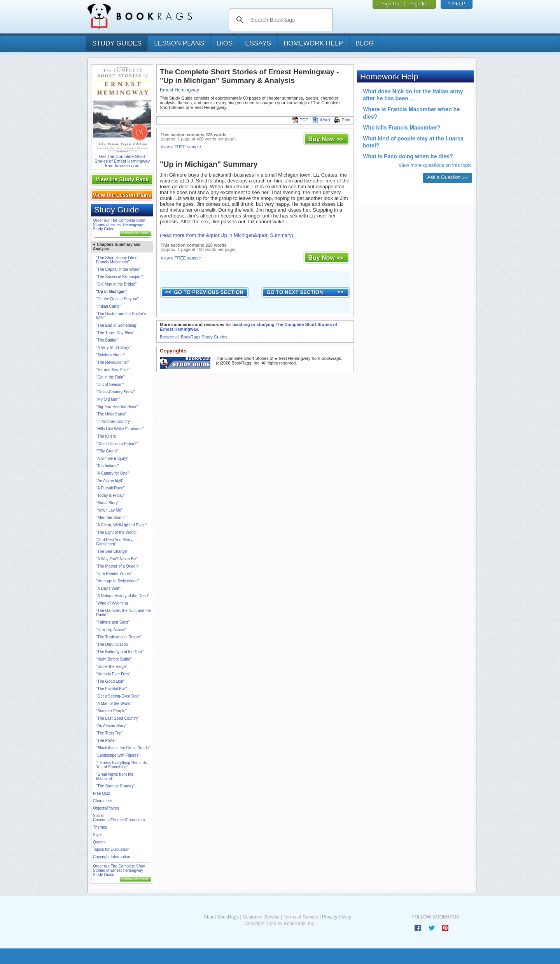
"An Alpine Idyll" (110, 481)
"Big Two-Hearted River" (117, 407)
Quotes (99, 842)
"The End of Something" (117, 325)
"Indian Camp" (108, 306)
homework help (313, 43)
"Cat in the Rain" (110, 377)
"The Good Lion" (110, 681)
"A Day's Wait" (108, 588)
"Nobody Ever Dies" (113, 674)
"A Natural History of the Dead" (123, 596)
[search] (289, 20)
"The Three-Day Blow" (115, 333)
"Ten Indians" (107, 466)
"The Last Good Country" (118, 718)
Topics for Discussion (111, 849)
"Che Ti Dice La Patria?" (117, 444)
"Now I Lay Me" (109, 510)
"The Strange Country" (115, 786)
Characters (102, 801)
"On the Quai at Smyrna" (117, 299)
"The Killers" (107, 436)
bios (225, 43)
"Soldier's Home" (111, 355)
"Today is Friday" (110, 495)
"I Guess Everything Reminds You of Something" (121, 765)
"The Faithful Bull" (111, 689)
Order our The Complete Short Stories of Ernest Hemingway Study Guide (119, 225)
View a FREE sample (181, 147)
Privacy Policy (337, 917)
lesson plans (179, 43)
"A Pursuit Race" (110, 488)
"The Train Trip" (109, 733)
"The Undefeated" (111, 414)
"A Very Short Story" (113, 348)
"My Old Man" (108, 399)
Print (342, 120)
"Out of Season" (110, 385)
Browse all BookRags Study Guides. (194, 337)
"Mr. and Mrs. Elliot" (113, 370)
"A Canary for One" (112, 473)
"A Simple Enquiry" (112, 458)
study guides (117, 43)
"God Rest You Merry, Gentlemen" (115, 542)
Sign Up (390, 4)
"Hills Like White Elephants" (120, 429)
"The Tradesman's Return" (119, 637)
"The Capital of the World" (118, 269)
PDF (300, 120)
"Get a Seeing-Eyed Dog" (118, 696)
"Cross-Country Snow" (115, 392)
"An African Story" (111, 726)
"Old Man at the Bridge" (116, 284)
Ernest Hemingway (179, 90)
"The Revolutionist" (112, 362)
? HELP (457, 4)
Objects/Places (106, 808)
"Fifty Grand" (107, 451)
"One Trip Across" (111, 630)
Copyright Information (112, 857)
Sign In (418, 4)
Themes (100, 827)
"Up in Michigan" (112, 292)
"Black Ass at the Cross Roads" (123, 748)
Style (97, 835)
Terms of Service (301, 917)
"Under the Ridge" (112, 667)
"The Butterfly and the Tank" (120, 652)
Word (321, 120)
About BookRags (221, 917)
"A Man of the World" (114, 704)
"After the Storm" (110, 518)
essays (258, 43)
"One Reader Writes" (114, 574)
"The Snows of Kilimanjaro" (119, 277)
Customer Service (261, 917)
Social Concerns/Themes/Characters (119, 818)
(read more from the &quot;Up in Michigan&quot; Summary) (227, 235)
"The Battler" (107, 340)
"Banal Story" (108, 503)
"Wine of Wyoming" (113, 603)
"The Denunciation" (113, 644)
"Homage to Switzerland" (117, 581)
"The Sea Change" (112, 551)
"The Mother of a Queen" (118, 566)
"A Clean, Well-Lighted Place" (122, 525)
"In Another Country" (114, 422)
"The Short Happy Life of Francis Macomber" (117, 260)
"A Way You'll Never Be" (117, 559)
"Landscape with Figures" (118, 755)
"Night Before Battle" (114, 659)
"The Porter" (107, 741)
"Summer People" (111, 711)
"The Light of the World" (116, 532)
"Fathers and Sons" (113, 622)
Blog (365, 43)
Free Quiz (101, 793)
